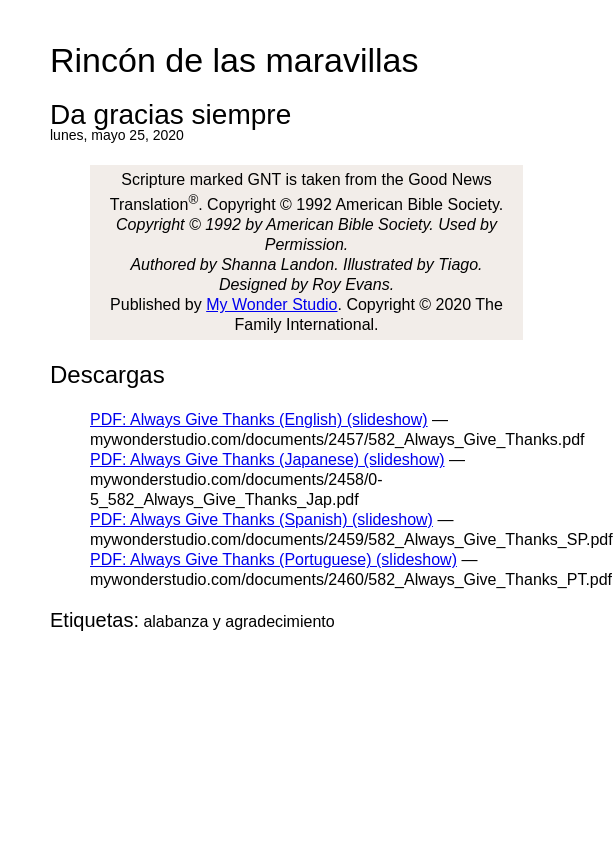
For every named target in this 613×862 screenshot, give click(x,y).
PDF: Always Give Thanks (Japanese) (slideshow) (267, 459)
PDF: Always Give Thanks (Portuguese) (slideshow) (273, 559)
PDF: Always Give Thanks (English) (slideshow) (259, 419)
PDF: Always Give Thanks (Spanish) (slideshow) (261, 519)
